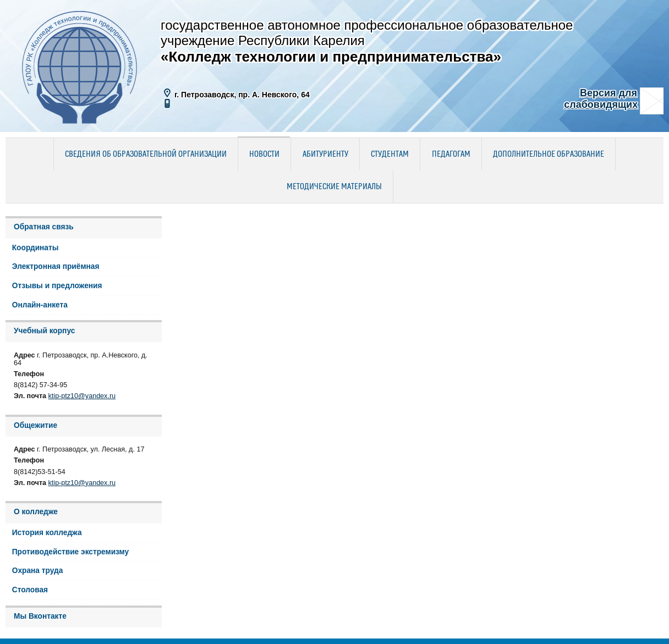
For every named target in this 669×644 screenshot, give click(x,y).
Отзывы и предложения (57, 286)
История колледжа (47, 533)
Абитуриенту (325, 155)
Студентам (390, 155)
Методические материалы (334, 187)
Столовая (30, 590)
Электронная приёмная (56, 266)
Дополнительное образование (549, 155)
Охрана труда (38, 571)
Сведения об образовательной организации (146, 155)
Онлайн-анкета (40, 305)
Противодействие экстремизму (70, 552)
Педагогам (451, 155)
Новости (264, 155)
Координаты (35, 248)
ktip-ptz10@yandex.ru (82, 396)
